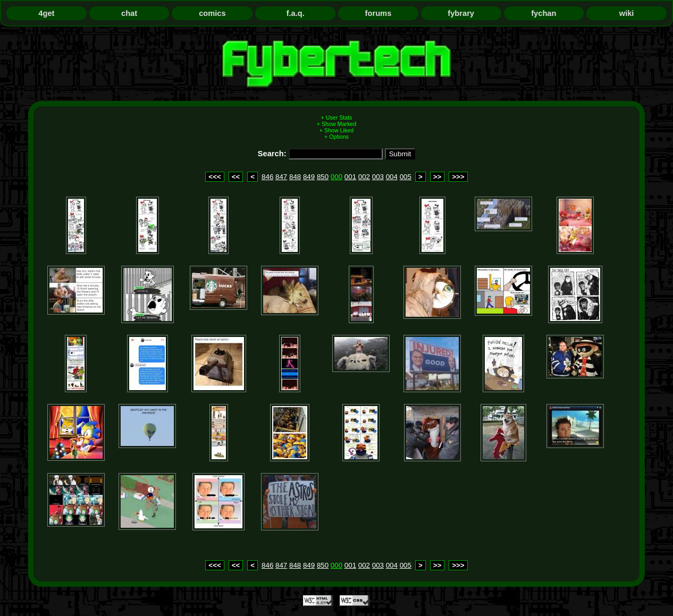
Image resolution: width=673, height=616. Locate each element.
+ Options (336, 137)
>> (438, 177)
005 (406, 177)
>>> (458, 177)
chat (129, 13)
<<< (214, 177)
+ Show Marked (336, 124)
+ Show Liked (336, 130)
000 (336, 177)
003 (378, 177)
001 (350, 177)
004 (392, 177)
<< (236, 177)
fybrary (461, 13)
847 (281, 177)
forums (378, 13)
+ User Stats (337, 117)
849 (309, 177)
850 (323, 177)
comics (212, 13)
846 (267, 177)
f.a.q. (296, 13)
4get (46, 13)
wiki (627, 13)
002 (364, 177)
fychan (544, 13)
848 (295, 177)
